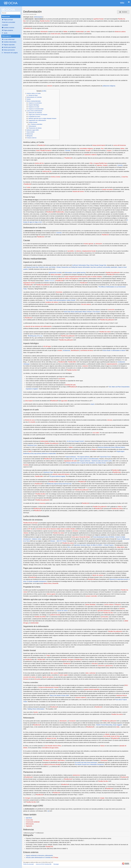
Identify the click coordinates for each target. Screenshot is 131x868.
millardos (26, 533)
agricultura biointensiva (104, 611)
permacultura (105, 617)
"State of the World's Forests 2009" (59, 696)
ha (63, 212)
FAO (69, 547)
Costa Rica (125, 177)
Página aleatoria (8, 30)
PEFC (126, 685)
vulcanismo (101, 666)
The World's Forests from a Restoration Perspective (89, 765)
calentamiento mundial (55, 273)
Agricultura (29, 818)
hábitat (65, 32)
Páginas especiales (9, 45)
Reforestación (30, 824)
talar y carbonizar (91, 673)
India (118, 727)
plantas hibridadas (90, 605)
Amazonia (42, 503)
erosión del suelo (55, 34)
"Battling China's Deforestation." (36, 709)
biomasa (26, 679)
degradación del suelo (70, 461)
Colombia (68, 151)
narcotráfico (71, 251)
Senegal (28, 798)
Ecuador (88, 151)
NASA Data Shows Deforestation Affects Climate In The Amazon (82, 312)
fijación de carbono (98, 575)
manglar (102, 798)
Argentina (99, 165)
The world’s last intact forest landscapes (86, 763)
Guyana (109, 151)
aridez (88, 32)
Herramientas (7, 36)
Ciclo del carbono (86, 304)
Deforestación (38, 17)
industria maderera (81, 698)
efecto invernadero (56, 275)
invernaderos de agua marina (50, 748)
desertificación (75, 350)
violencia (78, 251)
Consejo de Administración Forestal (48, 687)
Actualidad (5, 25)
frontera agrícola (88, 244)
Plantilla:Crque (103, 163)
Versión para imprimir (10, 47)
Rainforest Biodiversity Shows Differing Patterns (111, 447)
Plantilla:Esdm (29, 777)
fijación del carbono (48, 677)
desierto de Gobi (51, 738)
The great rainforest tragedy (57, 476)
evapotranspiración (112, 364)
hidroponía (118, 605)
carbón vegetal (63, 675)
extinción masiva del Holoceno (61, 474)
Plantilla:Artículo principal (30, 523)
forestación (72, 721)
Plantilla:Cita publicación (113, 273)
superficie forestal (98, 19)
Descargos (56, 864)
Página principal (8, 20)
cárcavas (110, 420)
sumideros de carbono (52, 302)
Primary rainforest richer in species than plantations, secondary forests (86, 463)
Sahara (102, 746)
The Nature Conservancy (50, 760)
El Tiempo (55, 857)
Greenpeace (104, 760)
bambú (36, 712)
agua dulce (64, 401)
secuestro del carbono (30, 677)
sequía (92, 404)
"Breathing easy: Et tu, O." (35, 336)
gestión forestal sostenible (92, 689)
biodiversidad (80, 32)
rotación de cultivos (62, 611)
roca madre (96, 433)
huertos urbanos (109, 605)
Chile (91, 163)
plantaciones (77, 775)
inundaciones (66, 350)
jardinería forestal (55, 615)
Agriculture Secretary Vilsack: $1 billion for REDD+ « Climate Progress (94, 545)
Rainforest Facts (32, 445)
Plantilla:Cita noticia (105, 332)
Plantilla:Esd (28, 28)
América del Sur (39, 163)
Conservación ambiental (33, 822)
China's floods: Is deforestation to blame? (114, 350)
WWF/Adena (61, 760)
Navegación (6, 16)
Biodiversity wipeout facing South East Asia (59, 484)
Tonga (48, 655)
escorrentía (62, 379)
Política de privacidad (28, 864)
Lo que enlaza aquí (9, 39)
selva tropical (29, 401)
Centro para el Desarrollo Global (81, 537)
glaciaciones (109, 666)
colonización (99, 244)
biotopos (94, 449)
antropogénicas (74, 279)
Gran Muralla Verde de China (111, 736)
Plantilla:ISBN (72, 362)
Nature (120, 507)
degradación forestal (29, 283)
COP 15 (30, 529)
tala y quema (54, 673)
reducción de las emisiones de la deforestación (38, 326)
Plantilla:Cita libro (45, 21)
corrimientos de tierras (87, 350)
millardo (107, 734)
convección (111, 310)
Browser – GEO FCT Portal (58, 541)
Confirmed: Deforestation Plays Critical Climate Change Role (89, 265)
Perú (102, 149)
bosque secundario (108, 189)
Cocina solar (29, 820)
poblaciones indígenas (109, 86)
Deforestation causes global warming (75, 273)
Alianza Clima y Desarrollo (51, 583)
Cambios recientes (9, 28)
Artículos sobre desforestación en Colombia (38, 857)
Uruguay (96, 163)
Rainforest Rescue (122, 696)
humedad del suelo (70, 385)
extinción (50, 86)
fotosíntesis (59, 292)
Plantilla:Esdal (117, 472)
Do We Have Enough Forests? (76, 441)
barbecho (122, 609)
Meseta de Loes (30, 420)
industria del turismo (78, 191)
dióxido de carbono (120, 32)
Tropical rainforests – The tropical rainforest (77, 457)
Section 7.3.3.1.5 (49, 281)
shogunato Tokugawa (67, 660)
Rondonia (26, 465)
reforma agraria (51, 594)
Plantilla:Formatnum (46, 151)
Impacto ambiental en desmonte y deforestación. (40, 855)
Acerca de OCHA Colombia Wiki (44, 864)
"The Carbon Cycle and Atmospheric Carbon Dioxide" (61, 300)
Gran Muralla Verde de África (53, 746)
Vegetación (29, 826)
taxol (30, 451)
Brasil (38, 151)
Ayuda (5, 33)
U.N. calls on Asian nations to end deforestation (85, 459)
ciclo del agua (47, 346)
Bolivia (122, 149)
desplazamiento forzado (89, 251)
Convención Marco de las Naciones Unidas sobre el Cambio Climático (56, 529)
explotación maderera (91, 155)
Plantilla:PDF (49, 847)
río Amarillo (32, 422)
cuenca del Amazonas (120, 145)
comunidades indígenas (86, 149)
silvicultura (75, 531)
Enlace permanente (9, 50)
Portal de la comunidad (8, 22)
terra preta (37, 679)
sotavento (85, 366)
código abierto (120, 547)
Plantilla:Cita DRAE (40, 617)
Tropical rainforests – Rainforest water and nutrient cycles (96, 461)
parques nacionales (92, 596)
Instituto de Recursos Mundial (52, 765)
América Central (55, 177)
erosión (60, 350)
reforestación (44, 32)
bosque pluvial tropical (99, 145)
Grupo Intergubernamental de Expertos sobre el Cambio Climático (83, 277)
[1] (48, 811)
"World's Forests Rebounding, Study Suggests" (109, 725)
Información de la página (11, 53)
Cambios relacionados (10, 42)
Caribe (28, 187)
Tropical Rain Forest (105, 457)
